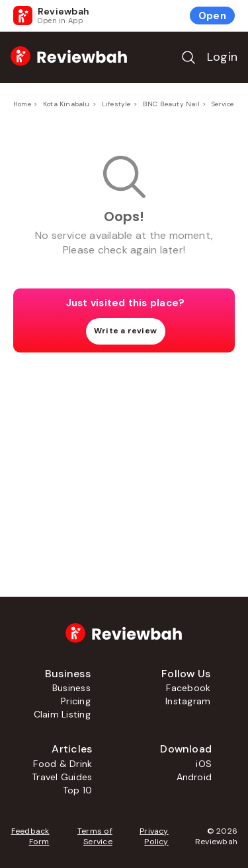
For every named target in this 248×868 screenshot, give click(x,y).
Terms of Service (95, 836)
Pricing (76, 701)
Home (22, 104)
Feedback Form (30, 836)
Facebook (188, 688)
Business (71, 688)
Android (194, 777)
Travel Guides (62, 777)
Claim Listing (62, 714)
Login (222, 57)
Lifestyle (116, 104)
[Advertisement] (124, 455)
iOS (204, 764)
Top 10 (77, 790)
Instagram (188, 701)
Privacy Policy (154, 836)
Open (212, 16)
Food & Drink (62, 764)
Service (223, 104)
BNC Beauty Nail (171, 104)
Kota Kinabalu (66, 104)
